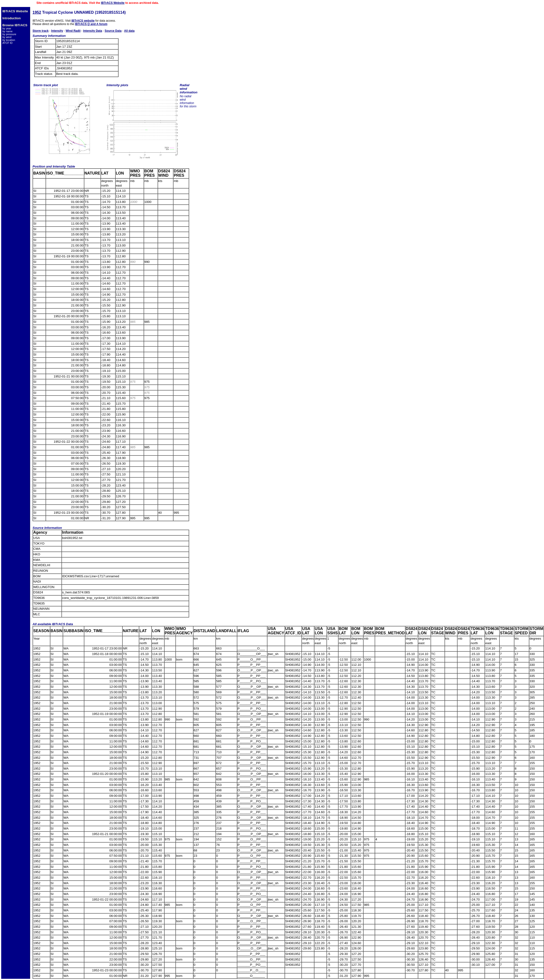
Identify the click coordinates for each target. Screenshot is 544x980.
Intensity (57, 31)
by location (9, 40)
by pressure (9, 34)
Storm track (41, 31)
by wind (7, 37)
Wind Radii (73, 31)
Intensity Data (93, 31)
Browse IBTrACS (15, 25)
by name (7, 31)
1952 (37, 12)
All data (129, 31)
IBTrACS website (83, 21)
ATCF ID (7, 43)
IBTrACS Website (113, 3)
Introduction (12, 18)
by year (7, 28)
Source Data (113, 31)
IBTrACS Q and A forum (91, 24)
